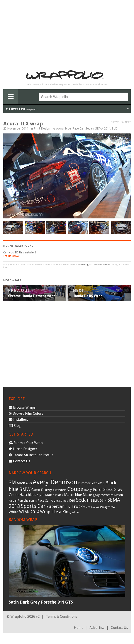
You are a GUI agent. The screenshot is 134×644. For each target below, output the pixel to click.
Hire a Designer (23, 449)
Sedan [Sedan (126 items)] (83, 500)
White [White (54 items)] (14, 512)
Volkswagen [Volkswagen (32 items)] (103, 507)
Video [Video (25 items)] (92, 507)
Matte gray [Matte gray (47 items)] (91, 495)
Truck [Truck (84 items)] (77, 506)
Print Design (42, 128)
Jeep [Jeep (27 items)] (42, 495)
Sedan (90, 128)
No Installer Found (18, 246)
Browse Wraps (22, 407)
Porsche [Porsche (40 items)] (23, 501)
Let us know (11, 256)
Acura (60, 128)
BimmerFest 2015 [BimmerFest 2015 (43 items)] (91, 483)
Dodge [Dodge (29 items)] (88, 490)
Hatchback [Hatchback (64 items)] (29, 495)
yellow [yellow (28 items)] (75, 512)
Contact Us (19, 461)
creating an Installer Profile (95, 265)
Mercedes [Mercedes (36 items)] (107, 495)
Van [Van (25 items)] (86, 507)
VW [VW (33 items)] (113, 507)
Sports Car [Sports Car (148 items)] (33, 506)
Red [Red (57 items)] (72, 500)
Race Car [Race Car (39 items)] (44, 501)
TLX (114, 128)
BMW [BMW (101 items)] (25, 489)
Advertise (97, 628)
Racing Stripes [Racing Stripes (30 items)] (59, 501)
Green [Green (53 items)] (14, 495)
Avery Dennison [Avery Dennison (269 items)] (55, 482)
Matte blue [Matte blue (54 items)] (73, 495)
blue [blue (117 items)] (14, 489)
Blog (15, 426)
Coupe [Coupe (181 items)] (75, 489)
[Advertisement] (67, 34)
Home (79, 628)
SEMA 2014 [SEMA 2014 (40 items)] (99, 501)
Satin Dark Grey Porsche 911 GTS (41, 602)
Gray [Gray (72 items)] (118, 490)
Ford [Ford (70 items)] (97, 490)
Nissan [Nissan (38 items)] (119, 495)
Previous (117, 122)
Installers (18, 420)
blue (68, 128)
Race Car (78, 128)
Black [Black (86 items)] (111, 483)
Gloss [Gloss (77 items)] (108, 490)
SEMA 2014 (103, 128)
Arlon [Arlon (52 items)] (21, 483)
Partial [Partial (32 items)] (13, 501)
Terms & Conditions (62, 617)
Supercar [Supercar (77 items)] (55, 507)
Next (128, 122)
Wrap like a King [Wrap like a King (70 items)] (55, 512)
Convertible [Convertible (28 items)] (60, 490)
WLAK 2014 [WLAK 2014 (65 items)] (29, 512)
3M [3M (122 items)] (12, 483)
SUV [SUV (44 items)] (68, 507)
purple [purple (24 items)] (33, 501)
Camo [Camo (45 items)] (36, 490)
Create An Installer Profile (31, 455)
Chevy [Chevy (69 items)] (47, 490)
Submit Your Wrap (26, 443)
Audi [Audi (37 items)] (29, 483)
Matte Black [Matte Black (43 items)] (54, 495)
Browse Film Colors (26, 414)
